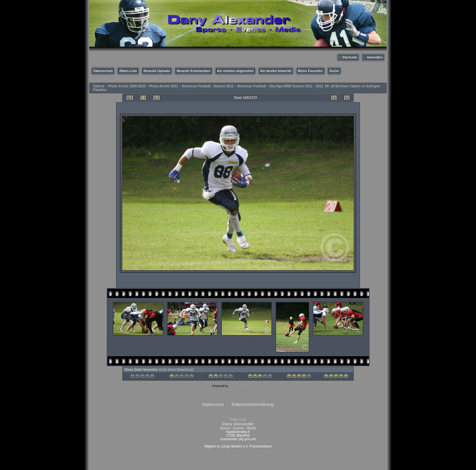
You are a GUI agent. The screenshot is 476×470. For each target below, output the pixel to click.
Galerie (99, 86)
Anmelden (375, 57)
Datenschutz (103, 71)
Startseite (350, 57)
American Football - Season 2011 (208, 86)
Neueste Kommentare (194, 71)
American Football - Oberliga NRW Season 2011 (275, 86)
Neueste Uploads (157, 71)
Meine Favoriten (310, 71)
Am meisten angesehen (235, 71)
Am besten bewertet (276, 71)
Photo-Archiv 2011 (164, 86)
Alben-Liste (128, 71)
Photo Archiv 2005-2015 (127, 86)
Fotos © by (238, 424)
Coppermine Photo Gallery (246, 386)
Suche (334, 71)
